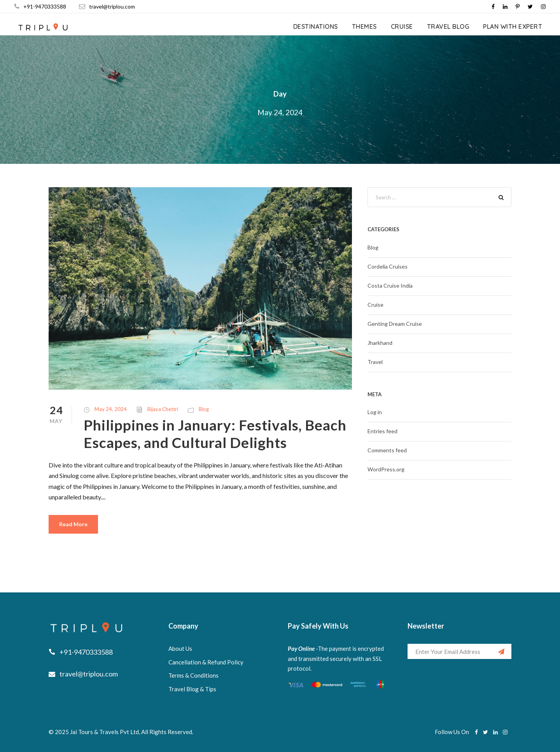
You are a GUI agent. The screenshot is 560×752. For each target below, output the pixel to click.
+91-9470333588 (45, 6)
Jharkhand (380, 343)
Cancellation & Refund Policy (206, 662)
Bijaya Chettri (163, 409)
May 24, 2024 (111, 409)
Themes (364, 26)
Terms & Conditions (193, 675)
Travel (375, 362)
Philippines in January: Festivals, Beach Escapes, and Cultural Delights (215, 433)
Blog (204, 409)
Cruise (402, 26)
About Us (180, 648)
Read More (73, 524)
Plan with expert (513, 26)
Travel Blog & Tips (192, 689)
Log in (375, 412)
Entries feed (382, 431)
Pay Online (301, 648)
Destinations (316, 26)
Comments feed (387, 450)
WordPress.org (386, 469)
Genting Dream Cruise (395, 324)
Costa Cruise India (390, 286)
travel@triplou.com (112, 6)
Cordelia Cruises (388, 266)
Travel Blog (448, 26)
